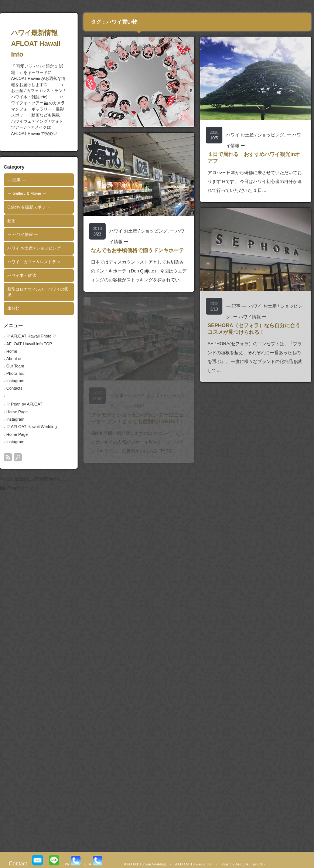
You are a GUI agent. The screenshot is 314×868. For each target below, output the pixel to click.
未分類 (13, 308)
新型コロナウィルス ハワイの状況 (38, 292)
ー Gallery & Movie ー (27, 193)
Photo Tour (16, 373)
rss (8, 457)
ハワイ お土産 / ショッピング (34, 248)
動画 (11, 221)
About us (14, 359)
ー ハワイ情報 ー (23, 234)
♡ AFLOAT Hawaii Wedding (32, 427)
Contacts (14, 388)
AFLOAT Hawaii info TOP (29, 344)
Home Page (17, 412)
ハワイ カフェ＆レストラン (34, 262)
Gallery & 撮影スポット (28, 207)
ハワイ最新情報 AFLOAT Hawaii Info (50, 44)
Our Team (15, 366)
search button (18, 457)
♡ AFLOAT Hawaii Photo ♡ (31, 336)
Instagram (15, 381)
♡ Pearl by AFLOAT (24, 404)
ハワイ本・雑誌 (22, 275)
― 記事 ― (17, 180)
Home (12, 351)
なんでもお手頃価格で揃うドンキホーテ (137, 250)
